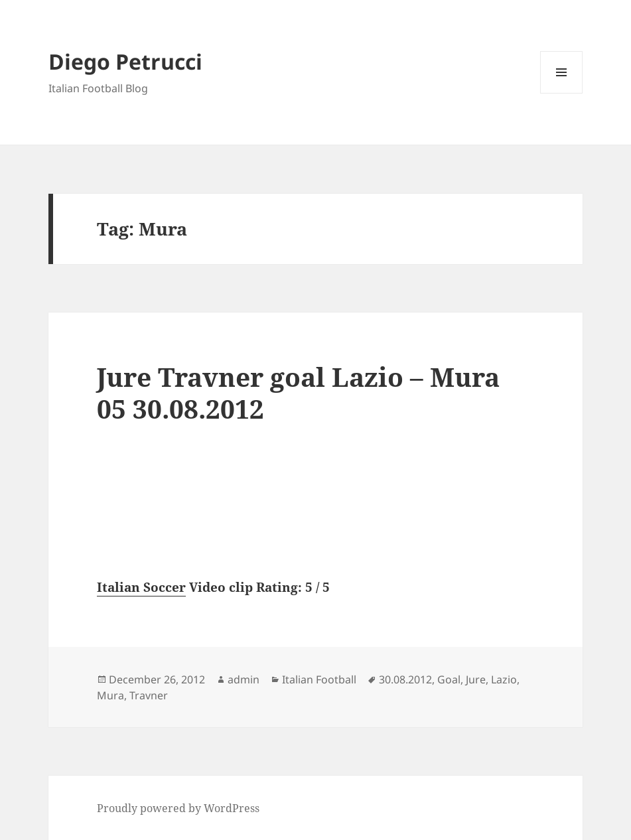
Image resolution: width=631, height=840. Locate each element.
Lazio (504, 679)
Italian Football (319, 679)
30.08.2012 (405, 679)
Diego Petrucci (125, 61)
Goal (449, 679)
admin (244, 679)
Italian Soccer (141, 587)
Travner (149, 695)
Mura (110, 695)
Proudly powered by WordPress (178, 808)
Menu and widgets (562, 93)
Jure (476, 679)
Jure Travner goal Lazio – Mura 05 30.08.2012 (298, 392)
